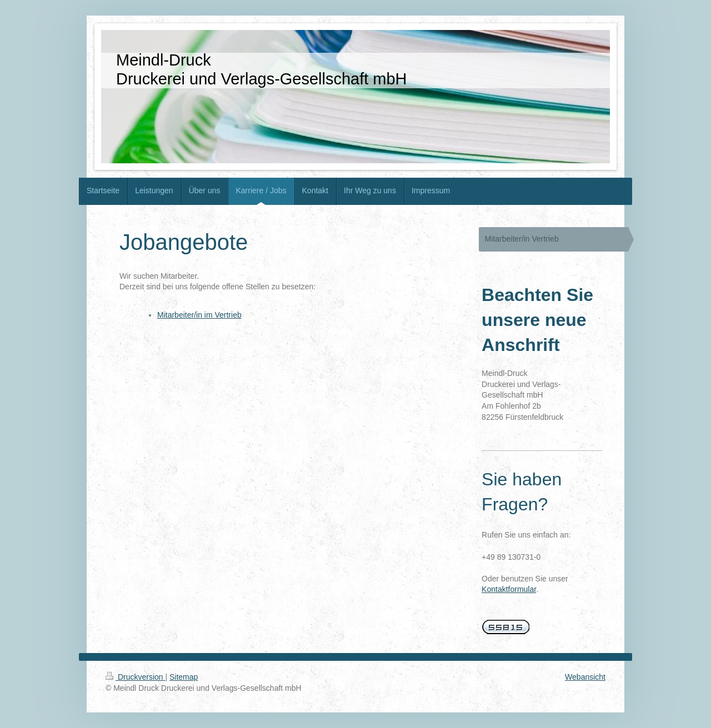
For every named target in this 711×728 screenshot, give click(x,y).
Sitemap (184, 677)
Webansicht (585, 677)
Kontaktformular (509, 589)
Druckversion (135, 677)
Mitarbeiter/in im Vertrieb (199, 315)
